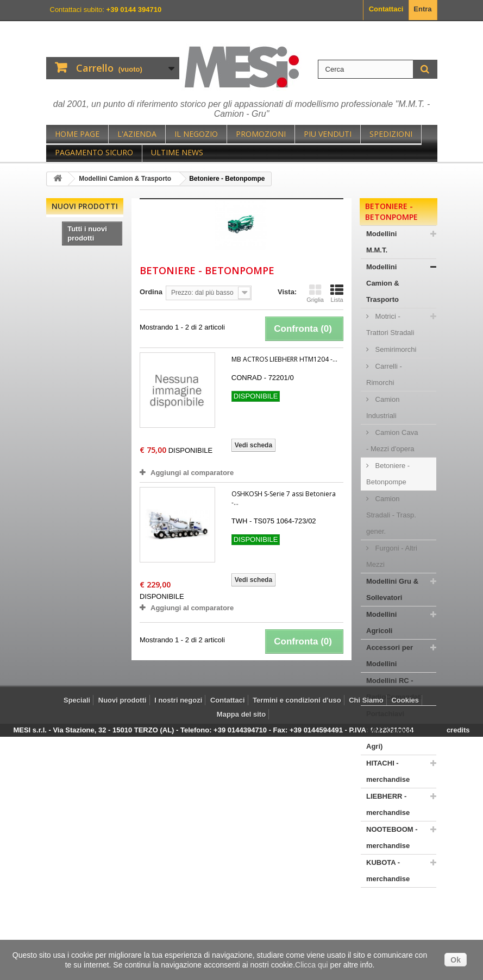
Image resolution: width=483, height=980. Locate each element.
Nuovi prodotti (85, 206)
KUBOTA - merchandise (388, 871)
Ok (456, 960)
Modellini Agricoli (381, 622)
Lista (337, 293)
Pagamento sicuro (94, 152)
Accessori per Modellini (390, 656)
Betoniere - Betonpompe (388, 474)
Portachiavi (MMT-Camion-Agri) (391, 730)
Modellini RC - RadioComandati (394, 689)
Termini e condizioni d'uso (297, 938)
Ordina (151, 292)
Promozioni (261, 134)
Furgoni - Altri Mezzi (392, 556)
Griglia (315, 293)
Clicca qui (312, 965)
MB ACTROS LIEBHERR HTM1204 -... (284, 359)
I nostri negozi (178, 938)
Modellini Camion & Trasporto (383, 283)
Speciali (77, 938)
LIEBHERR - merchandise (388, 804)
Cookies (405, 938)
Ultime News (177, 152)
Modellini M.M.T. (381, 242)
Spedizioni (391, 134)
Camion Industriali (383, 407)
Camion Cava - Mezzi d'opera (392, 441)
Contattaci (386, 9)
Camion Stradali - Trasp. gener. (391, 515)
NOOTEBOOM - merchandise (392, 837)
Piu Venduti (328, 134)
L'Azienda (137, 134)
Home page (77, 134)
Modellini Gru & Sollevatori (392, 589)
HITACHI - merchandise (388, 771)
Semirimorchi (395, 349)
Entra (422, 9)
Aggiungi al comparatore (192, 473)
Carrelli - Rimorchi (384, 374)
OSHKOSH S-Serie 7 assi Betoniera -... (284, 498)
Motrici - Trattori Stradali (390, 324)
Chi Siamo (366, 938)
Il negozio (196, 134)
